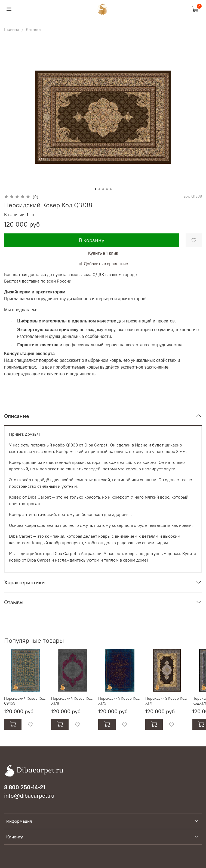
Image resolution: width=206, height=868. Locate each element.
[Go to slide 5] (111, 189)
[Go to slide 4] (107, 189)
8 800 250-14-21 (25, 787)
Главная (12, 29)
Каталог (34, 29)
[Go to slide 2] (99, 189)
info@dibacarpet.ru (29, 796)
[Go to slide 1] (96, 189)
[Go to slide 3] (103, 189)
